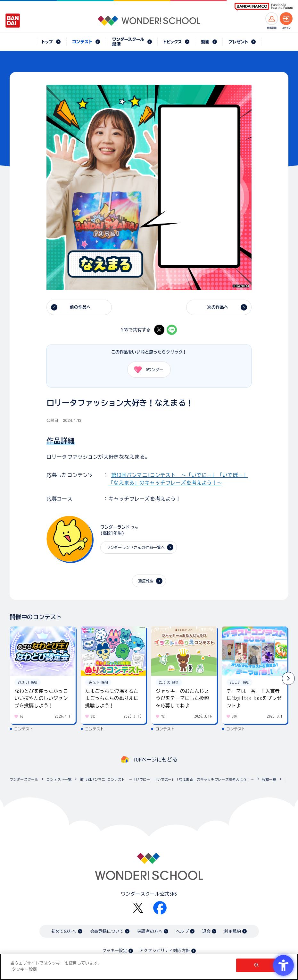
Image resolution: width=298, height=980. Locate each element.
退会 (206, 931)
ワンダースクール (24, 779)
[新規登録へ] (272, 19)
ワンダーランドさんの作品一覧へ (136, 547)
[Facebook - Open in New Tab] (160, 908)
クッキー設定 (115, 951)
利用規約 (232, 931)
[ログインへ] (286, 19)
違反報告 (146, 581)
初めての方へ (64, 931)
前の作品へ (80, 307)
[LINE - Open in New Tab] (172, 330)
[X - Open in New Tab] (159, 330)
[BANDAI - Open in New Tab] (13, 21)
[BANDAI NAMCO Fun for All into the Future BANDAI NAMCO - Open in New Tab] (264, 7)
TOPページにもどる (155, 760)
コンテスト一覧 (59, 779)
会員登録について (107, 931)
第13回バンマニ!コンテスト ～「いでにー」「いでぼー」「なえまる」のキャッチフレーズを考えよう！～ (167, 779)
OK (256, 965)
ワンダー (146, 370)
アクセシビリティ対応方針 (165, 951)
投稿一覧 (269, 779)
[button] (288, 678)
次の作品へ (218, 307)
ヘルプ (182, 931)
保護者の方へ (150, 931)
